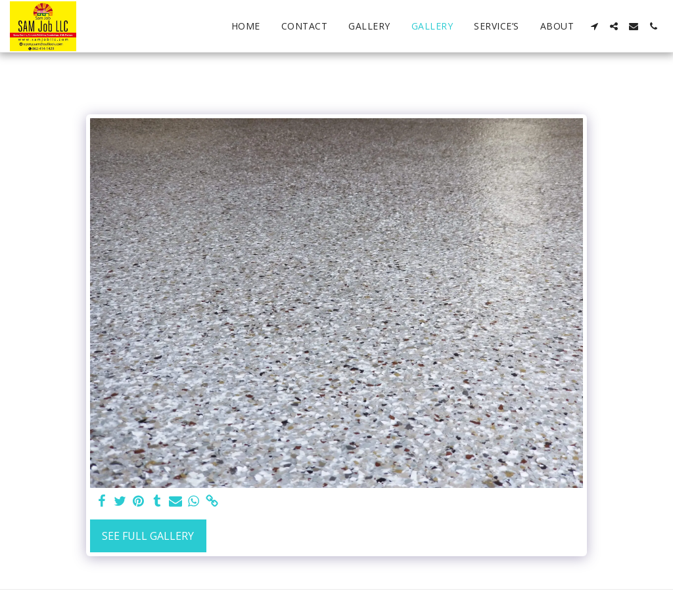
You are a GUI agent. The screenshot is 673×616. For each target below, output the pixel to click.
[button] (594, 26)
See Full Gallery (148, 536)
